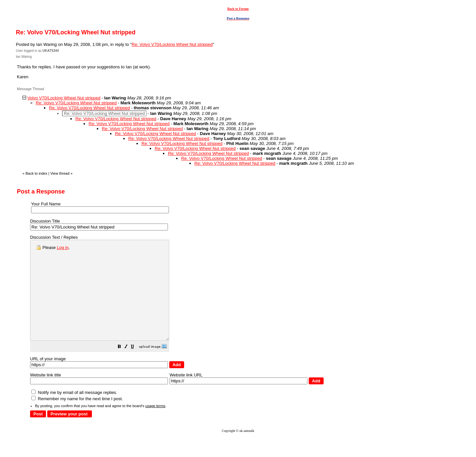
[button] (136, 367)
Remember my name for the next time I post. (77, 419)
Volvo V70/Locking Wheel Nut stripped (64, 98)
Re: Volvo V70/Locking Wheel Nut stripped (172, 44)
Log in (63, 247)
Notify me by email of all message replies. (74, 412)
